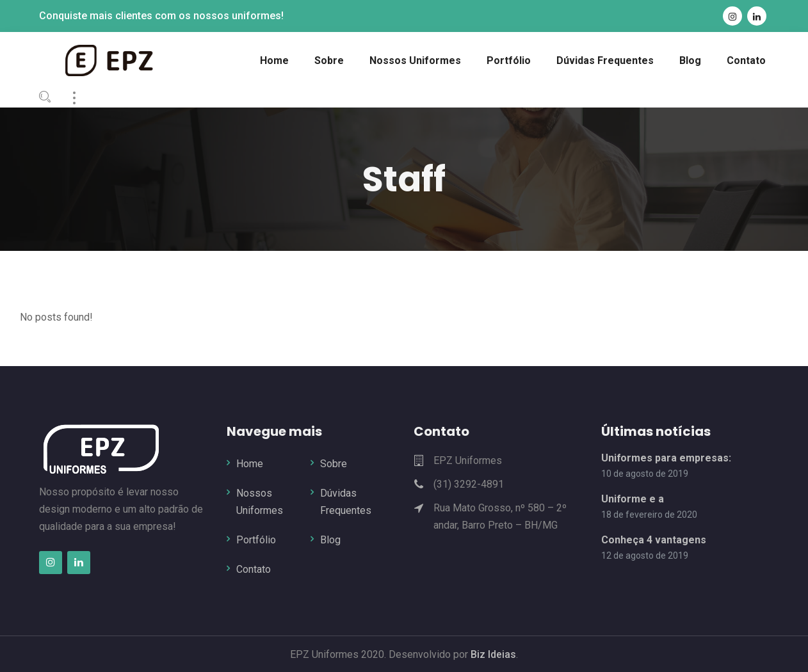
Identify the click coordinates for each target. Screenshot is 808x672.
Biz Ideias (492, 654)
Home (250, 463)
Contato (254, 569)
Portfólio (256, 540)
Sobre (334, 463)
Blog (330, 540)
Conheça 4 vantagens (654, 540)
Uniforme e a (633, 498)
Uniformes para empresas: (667, 457)
